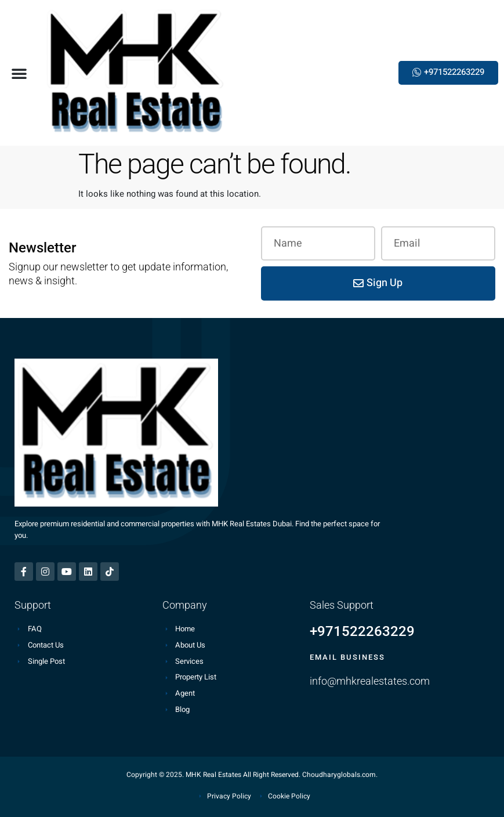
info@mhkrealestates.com (370, 681)
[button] (19, 73)
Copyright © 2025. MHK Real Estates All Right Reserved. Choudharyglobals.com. (252, 775)
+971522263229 (362, 631)
